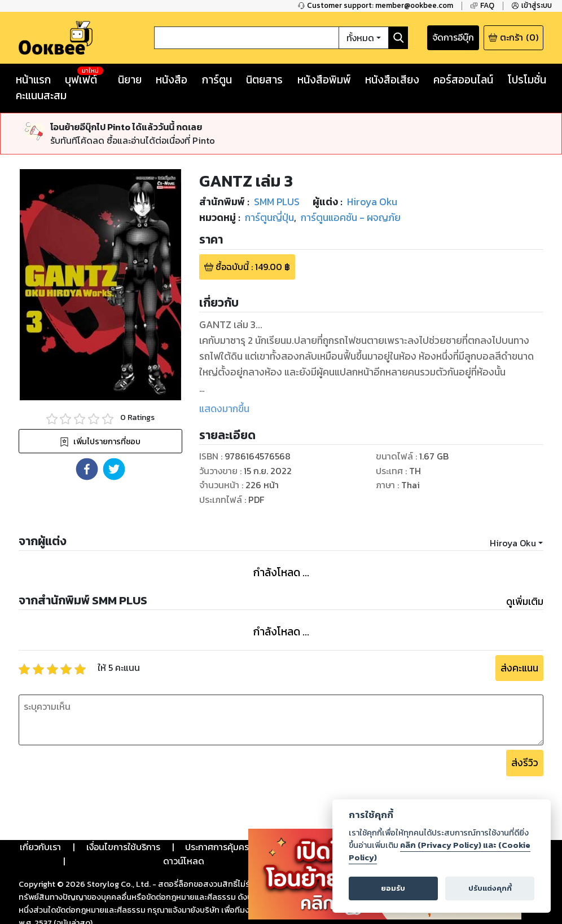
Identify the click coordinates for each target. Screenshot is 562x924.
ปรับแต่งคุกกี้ (490, 888)
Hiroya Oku (513, 543)
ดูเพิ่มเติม (525, 602)
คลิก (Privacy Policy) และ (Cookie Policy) (440, 851)
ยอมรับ (393, 888)
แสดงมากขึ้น (224, 409)
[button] (87, 469)
